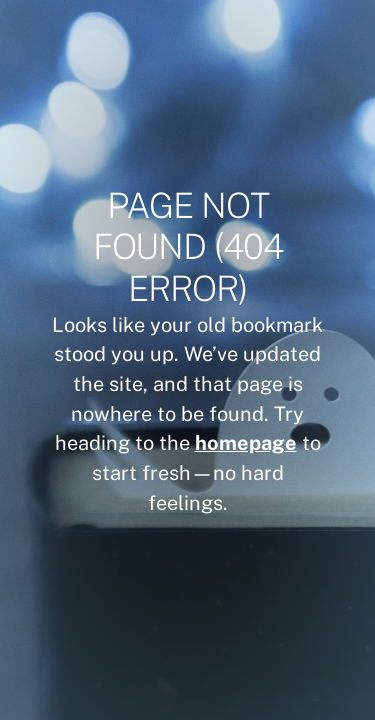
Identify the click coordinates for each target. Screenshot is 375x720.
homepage (246, 442)
